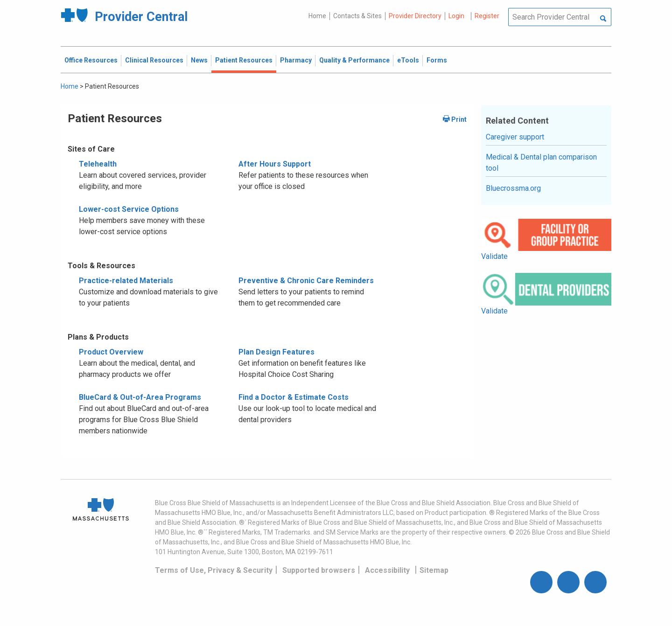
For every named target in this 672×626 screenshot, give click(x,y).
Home (317, 16)
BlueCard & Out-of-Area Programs (140, 397)
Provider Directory (415, 16)
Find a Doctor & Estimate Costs (294, 397)
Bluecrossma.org (513, 188)
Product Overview (111, 352)
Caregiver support (515, 137)
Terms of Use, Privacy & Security (214, 570)
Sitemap (434, 570)
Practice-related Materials (126, 281)
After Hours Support (275, 164)
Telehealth (98, 164)
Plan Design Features (276, 352)
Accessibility (387, 570)
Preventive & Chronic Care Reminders (306, 281)
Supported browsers (319, 570)
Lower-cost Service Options (129, 209)
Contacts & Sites (357, 16)
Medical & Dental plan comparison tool (541, 163)
